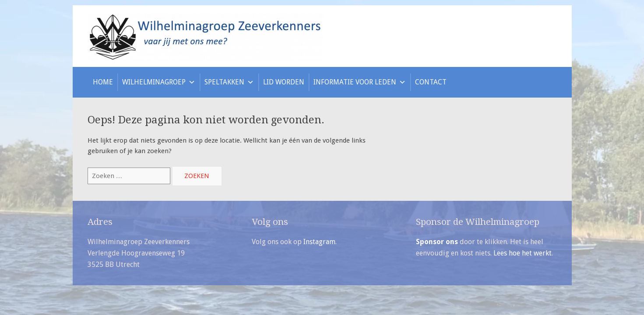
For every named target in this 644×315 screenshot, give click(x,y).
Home (103, 82)
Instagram (319, 242)
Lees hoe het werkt (523, 253)
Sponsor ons (437, 242)
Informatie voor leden (360, 82)
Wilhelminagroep (159, 82)
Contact (431, 82)
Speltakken (229, 82)
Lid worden (284, 82)
